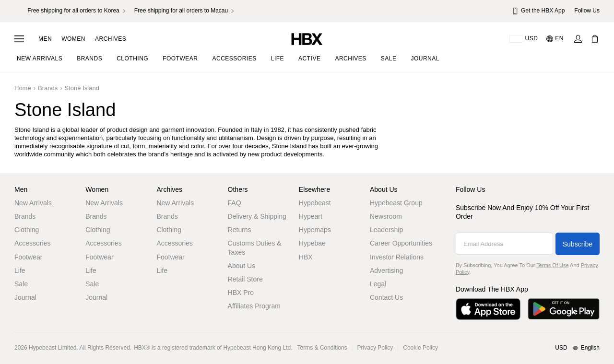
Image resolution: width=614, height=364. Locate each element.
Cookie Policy (420, 348)
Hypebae (312, 243)
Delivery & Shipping (257, 216)
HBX (306, 257)
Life (20, 270)
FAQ (235, 203)
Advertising (386, 270)
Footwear (28, 257)
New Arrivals (33, 203)
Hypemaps (315, 230)
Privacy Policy (375, 348)
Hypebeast (315, 203)
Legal (378, 284)
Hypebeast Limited (53, 348)
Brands (25, 216)
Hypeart (311, 216)
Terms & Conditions (322, 348)
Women (73, 39)
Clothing (27, 230)
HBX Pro (241, 293)
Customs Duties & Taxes (255, 247)
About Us (242, 266)
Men (45, 39)
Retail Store (245, 279)
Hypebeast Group (396, 203)
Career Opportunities (401, 243)
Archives (111, 39)
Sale (21, 284)
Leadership (386, 230)
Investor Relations (397, 257)
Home (23, 88)
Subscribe (578, 244)
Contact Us (386, 297)
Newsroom (386, 216)
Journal (25, 297)
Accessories (32, 243)
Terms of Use (552, 265)
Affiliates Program (254, 306)
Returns (240, 230)
